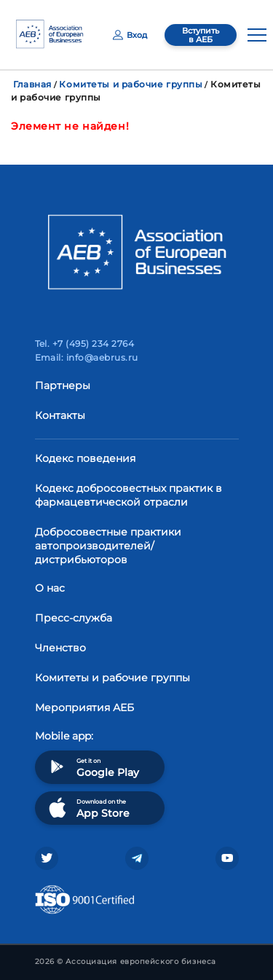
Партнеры (63, 385)
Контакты (60, 415)
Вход (130, 35)
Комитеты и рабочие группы (131, 84)
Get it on (92, 767)
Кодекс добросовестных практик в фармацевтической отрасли (128, 495)
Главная (32, 84)
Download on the (88, 808)
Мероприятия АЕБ (84, 707)
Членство (60, 648)
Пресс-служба (74, 618)
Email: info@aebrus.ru (87, 357)
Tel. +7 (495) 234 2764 (85, 344)
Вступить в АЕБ (201, 35)
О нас (50, 588)
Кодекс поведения (85, 458)
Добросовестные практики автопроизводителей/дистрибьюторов (108, 546)
